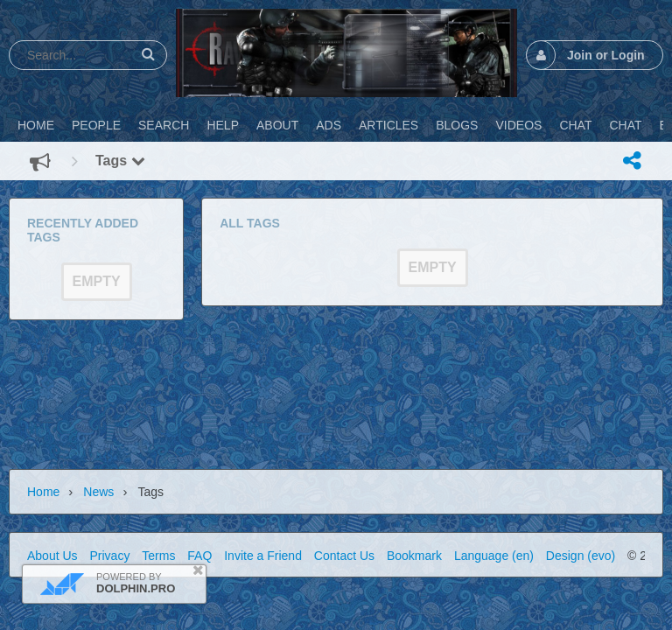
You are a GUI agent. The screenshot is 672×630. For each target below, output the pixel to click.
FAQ (199, 556)
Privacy (109, 556)
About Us (52, 556)
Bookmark (414, 556)
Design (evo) (581, 556)
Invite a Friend (263, 556)
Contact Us (344, 556)
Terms (158, 556)
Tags (120, 161)
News (98, 492)
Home (43, 492)
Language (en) (494, 556)
